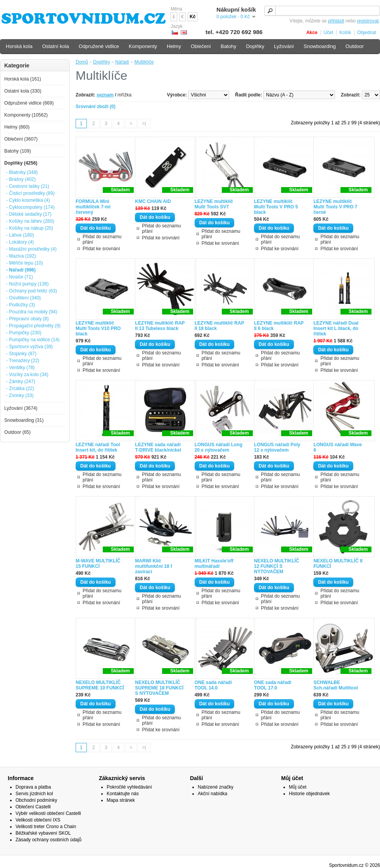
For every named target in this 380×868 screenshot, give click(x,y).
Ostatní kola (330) (23, 91)
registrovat (368, 21)
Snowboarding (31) (24, 420)
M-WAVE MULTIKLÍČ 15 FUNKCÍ (98, 564)
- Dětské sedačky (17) (29, 214)
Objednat (367, 33)
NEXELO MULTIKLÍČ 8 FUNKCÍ (338, 564)
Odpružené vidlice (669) (29, 103)
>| (144, 124)
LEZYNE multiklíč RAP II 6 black (279, 326)
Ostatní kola (56, 46)
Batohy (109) (18, 151)
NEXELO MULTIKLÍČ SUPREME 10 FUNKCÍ (100, 685)
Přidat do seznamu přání (102, 239)
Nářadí (122, 62)
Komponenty (143, 46)
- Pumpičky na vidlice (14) (33, 340)
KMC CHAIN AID (153, 201)
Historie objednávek (309, 794)
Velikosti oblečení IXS (38, 820)
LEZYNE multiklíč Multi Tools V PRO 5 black (276, 207)
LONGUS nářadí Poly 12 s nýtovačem (277, 447)
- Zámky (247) (21, 382)
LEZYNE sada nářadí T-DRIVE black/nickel (158, 447)
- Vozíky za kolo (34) (27, 375)
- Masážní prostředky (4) (31, 249)
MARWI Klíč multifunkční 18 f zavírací (153, 566)
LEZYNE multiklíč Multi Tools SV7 (214, 204)
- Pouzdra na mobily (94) (32, 312)
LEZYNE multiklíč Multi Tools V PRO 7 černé (335, 207)
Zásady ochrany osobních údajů (48, 840)
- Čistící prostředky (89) (30, 193)
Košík (345, 33)
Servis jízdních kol (34, 794)
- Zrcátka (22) (20, 388)
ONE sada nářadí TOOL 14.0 (213, 685)
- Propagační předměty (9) (33, 326)
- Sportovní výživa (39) (29, 347)
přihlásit (336, 21)
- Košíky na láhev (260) (30, 221)
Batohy (228, 46)
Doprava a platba (33, 787)
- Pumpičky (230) (24, 333)
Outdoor (355, 46)
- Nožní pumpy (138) (27, 284)
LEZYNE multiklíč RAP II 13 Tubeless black (160, 326)
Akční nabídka (212, 794)
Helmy (174, 46)
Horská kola (19, 46)
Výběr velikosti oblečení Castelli (48, 813)
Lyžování (284, 46)
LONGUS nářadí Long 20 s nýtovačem (218, 447)
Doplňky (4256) (21, 163)
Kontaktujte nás (123, 794)
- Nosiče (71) (20, 277)
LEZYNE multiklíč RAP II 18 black (219, 326)
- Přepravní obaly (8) (27, 319)
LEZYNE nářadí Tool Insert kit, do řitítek (98, 447)
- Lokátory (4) (20, 242)
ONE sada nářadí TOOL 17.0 (273, 685)
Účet (329, 33)
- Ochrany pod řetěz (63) (32, 291)
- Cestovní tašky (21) (28, 186)
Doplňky (101, 62)
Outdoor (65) (17, 432)
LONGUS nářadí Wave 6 (338, 447)
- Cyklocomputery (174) (30, 207)
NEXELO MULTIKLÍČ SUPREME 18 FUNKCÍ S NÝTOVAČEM (159, 688)
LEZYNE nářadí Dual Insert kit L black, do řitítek (336, 328)
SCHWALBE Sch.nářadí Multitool (336, 685)
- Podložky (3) (21, 305)
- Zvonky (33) (20, 395)
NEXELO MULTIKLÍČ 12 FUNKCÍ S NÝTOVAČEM (276, 566)
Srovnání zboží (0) (96, 107)
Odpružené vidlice (99, 46)
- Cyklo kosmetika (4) (28, 200)
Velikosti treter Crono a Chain (46, 827)
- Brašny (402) (21, 179)
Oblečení (201, 46)
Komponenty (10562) (26, 115)
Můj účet (298, 787)
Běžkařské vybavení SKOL (43, 833)
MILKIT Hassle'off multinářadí (214, 564)
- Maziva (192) (21, 256)
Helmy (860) (17, 127)
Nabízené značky (216, 787)
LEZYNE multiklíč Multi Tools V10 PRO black (98, 328)
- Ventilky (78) (20, 368)
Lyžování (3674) (21, 408)
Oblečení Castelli (33, 807)
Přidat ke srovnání (101, 249)
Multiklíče (144, 62)
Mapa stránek (121, 800)
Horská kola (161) (23, 79)
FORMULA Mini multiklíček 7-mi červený (93, 207)
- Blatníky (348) (22, 172)
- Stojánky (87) (21, 354)
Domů (82, 62)
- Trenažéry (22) (23, 361)
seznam (105, 95)
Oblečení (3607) (21, 139)
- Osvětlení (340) (23, 298)
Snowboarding (320, 46)
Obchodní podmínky (36, 800)
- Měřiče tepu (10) (25, 263)
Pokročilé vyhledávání (129, 787)
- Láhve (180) (20, 235)
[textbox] (322, 11)
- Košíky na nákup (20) (30, 228)
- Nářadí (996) (21, 270)
